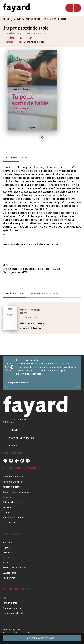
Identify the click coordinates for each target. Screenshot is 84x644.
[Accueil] (16, 8)
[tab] (11, 158)
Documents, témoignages (27, 19)
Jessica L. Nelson (17, 38)
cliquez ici (37, 374)
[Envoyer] (75, 383)
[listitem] (5, 461)
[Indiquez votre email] (38, 383)
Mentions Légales (11, 629)
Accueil (6, 19)
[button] (32, 42)
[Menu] (73, 8)
